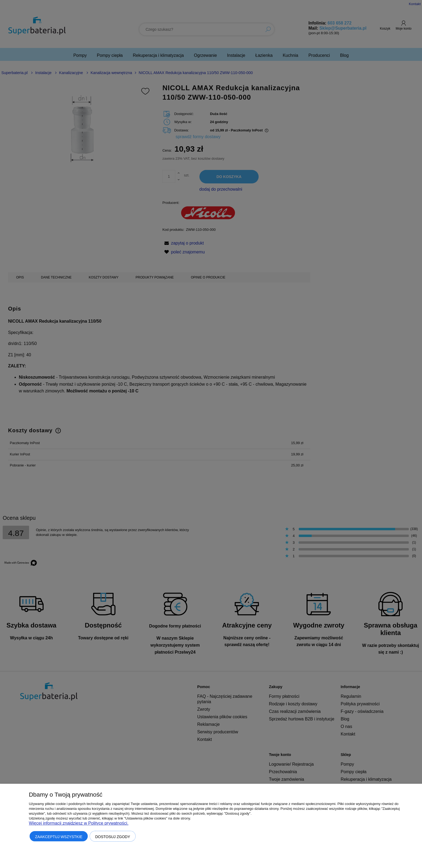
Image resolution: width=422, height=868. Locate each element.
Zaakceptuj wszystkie (59, 837)
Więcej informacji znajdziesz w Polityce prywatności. (79, 823)
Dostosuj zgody (113, 837)
